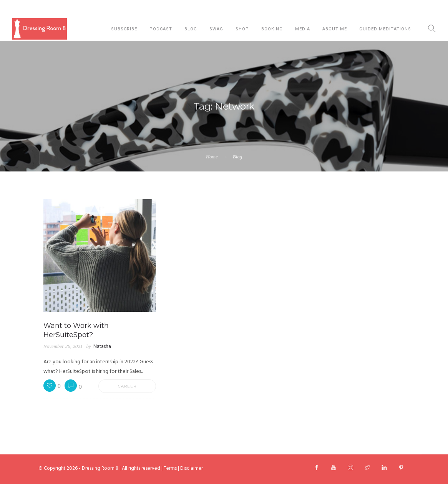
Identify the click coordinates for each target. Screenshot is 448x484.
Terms (170, 468)
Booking (272, 29)
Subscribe (124, 29)
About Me (335, 29)
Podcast (161, 29)
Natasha (102, 347)
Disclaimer (192, 468)
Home (212, 157)
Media (303, 29)
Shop (242, 29)
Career (127, 386)
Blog (191, 29)
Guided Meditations (385, 29)
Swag (216, 29)
